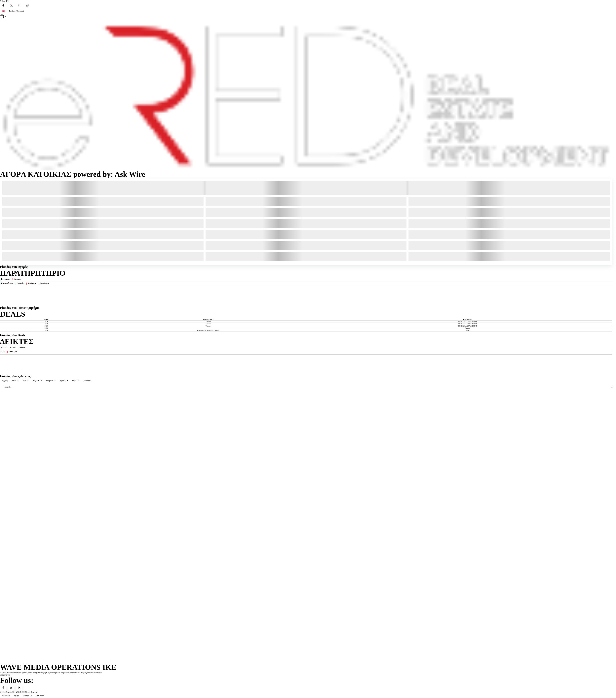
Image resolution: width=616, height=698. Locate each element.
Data (74, 381)
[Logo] (306, 95)
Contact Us (28, 696)
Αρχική (5, 381)
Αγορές (63, 381)
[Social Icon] (3, 5)
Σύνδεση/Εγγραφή (17, 11)
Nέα (24, 381)
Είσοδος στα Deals (13, 335)
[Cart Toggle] (308, 16)
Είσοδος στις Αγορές (14, 267)
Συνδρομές (87, 381)
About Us (6, 696)
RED (14, 381)
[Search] (304, 387)
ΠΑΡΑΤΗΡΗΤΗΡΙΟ (33, 273)
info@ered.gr (16, 675)
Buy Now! (40, 696)
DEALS (13, 314)
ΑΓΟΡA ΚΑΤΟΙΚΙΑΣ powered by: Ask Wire (73, 174)
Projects (36, 381)
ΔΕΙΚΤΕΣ (17, 341)
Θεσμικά (49, 381)
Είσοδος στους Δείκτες (15, 376)
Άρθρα (16, 696)
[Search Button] (612, 387)
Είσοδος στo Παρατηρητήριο (20, 308)
